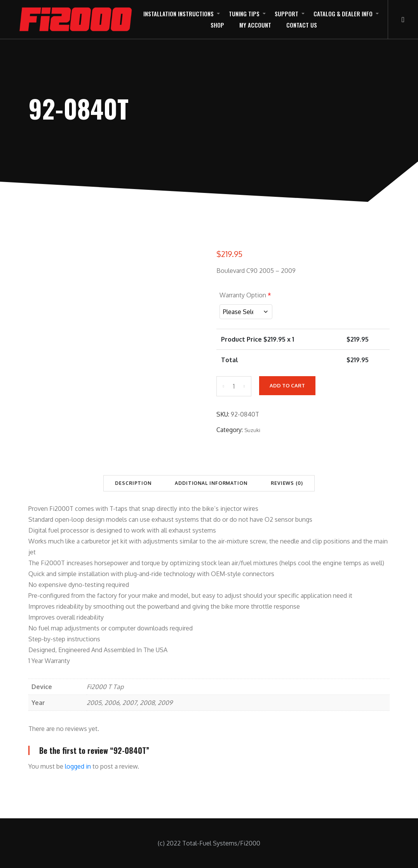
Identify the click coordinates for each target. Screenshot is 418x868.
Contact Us (302, 25)
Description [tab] (133, 483)
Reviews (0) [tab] (287, 483)
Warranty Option (245, 295)
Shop (217, 25)
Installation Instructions (179, 14)
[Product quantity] (234, 386)
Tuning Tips (244, 14)
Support (287, 14)
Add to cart (287, 385)
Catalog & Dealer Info (343, 14)
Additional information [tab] (211, 483)
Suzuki (252, 430)
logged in (78, 766)
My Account (255, 25)
